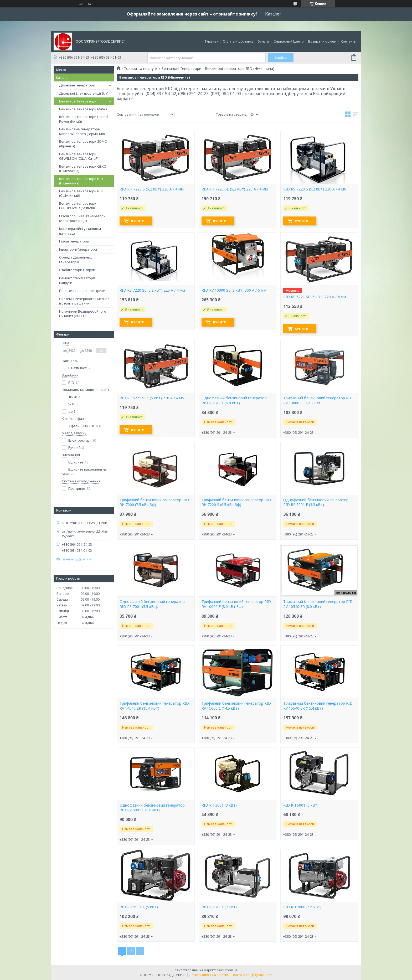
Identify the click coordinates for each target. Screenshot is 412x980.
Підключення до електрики (82, 291)
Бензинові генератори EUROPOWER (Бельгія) (78, 206)
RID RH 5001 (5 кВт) (301, 805)
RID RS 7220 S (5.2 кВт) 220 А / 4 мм (315, 189)
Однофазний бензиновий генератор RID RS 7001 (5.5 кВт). (152, 604)
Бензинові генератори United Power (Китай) (83, 119)
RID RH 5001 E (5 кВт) (139, 907)
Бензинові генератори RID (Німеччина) (81, 181)
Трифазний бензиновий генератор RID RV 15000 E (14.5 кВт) (236, 706)
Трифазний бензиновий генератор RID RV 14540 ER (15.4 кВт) (154, 706)
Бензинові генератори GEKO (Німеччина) (83, 169)
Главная (212, 41)
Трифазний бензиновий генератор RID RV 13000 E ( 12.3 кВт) (318, 401)
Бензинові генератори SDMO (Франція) (83, 144)
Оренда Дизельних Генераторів (76, 260)
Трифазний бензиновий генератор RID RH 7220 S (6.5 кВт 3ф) (236, 502)
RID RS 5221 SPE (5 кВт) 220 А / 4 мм (152, 398)
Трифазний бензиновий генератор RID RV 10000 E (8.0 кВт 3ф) (236, 604)
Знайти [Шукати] (281, 58)
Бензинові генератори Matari (83, 109)
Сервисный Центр (289, 41)
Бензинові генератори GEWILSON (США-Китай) (79, 156)
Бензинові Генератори (78, 101)
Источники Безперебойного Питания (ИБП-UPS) (83, 314)
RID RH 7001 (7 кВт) (219, 907)
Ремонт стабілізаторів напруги (77, 280)
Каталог (273, 14)
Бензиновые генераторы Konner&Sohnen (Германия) (82, 131)
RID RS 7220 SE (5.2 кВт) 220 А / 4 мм (152, 290)
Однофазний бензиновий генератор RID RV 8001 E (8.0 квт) (152, 808)
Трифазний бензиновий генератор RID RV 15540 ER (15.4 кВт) (318, 706)
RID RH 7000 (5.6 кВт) (302, 907)
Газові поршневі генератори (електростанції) (82, 218)
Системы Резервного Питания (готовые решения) (84, 301)
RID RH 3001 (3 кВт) (219, 805)
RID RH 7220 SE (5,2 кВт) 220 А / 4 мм (235, 189)
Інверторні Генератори (78, 249)
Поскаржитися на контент (209, 975)
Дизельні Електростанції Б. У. (84, 93)
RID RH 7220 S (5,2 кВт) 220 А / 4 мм (152, 189)
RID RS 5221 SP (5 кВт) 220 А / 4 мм (315, 297)
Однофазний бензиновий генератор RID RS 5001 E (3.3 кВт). (316, 502)
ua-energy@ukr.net (77, 559)
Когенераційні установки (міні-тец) (80, 231)
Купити (138, 221)
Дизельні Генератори (77, 85)
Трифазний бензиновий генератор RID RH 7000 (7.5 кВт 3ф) (154, 502)
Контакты (349, 41)
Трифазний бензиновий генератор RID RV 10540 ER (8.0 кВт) (318, 604)
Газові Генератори (74, 241)
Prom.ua (231, 970)
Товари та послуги (141, 69)
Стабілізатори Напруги (78, 270)
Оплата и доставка (238, 41)
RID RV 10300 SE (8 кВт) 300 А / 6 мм (234, 290)
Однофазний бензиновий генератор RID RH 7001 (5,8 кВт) (234, 401)
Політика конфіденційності (252, 975)
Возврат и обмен (322, 41)
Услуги (264, 41)
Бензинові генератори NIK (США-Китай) (81, 193)
